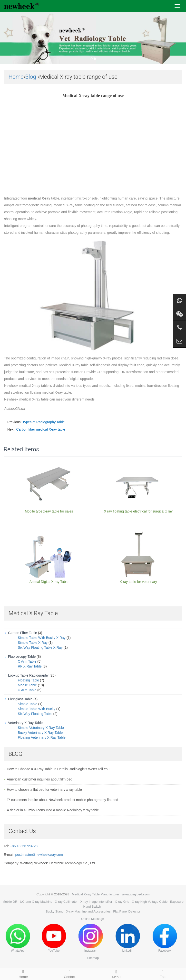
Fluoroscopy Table (22, 657)
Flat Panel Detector (127, 911)
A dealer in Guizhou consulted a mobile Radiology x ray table (53, 810)
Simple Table (28, 704)
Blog (31, 77)
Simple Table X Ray (33, 643)
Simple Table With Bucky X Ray (42, 638)
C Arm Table (27, 661)
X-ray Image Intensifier (96, 902)
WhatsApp (18, 938)
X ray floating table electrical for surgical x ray (138, 511)
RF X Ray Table (30, 666)
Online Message (93, 919)
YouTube (54, 938)
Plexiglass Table (20, 699)
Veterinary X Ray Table (25, 723)
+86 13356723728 (24, 846)
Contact (70, 973)
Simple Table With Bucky (37, 709)
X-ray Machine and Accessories (88, 911)
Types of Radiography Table (44, 422)
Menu (116, 974)
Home (16, 77)
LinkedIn (128, 938)
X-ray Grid (122, 902)
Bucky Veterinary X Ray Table (40, 733)
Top (163, 973)
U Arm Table (27, 690)
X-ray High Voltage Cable (150, 902)
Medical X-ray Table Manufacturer (96, 894)
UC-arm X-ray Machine (36, 902)
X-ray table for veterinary (138, 582)
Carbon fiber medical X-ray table (41, 429)
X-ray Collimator (66, 902)
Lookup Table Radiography (28, 675)
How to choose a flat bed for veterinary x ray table (44, 790)
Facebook (165, 938)
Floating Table (28, 680)
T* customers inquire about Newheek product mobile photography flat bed (63, 800)
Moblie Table (27, 685)
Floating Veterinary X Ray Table (42, 737)
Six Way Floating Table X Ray (40, 647)
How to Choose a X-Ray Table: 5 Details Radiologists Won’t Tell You (58, 769)
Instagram (91, 938)
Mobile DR (10, 902)
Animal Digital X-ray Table (49, 582)
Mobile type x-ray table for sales (49, 511)
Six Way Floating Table (35, 714)
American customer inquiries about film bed (39, 779)
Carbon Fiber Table (23, 633)
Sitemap (93, 958)
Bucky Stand (54, 911)
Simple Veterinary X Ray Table (41, 728)
